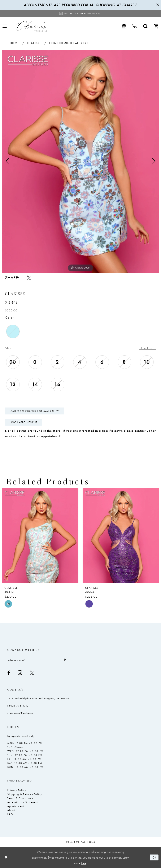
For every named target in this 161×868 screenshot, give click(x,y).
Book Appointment (24, 422)
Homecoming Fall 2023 (69, 43)
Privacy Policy (17, 790)
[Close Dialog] (6, 857)
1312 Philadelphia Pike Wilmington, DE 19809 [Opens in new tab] (38, 699)
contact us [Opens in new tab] (142, 431)
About (11, 810)
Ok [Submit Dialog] (154, 857)
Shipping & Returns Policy (25, 794)
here (84, 863)
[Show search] (145, 26)
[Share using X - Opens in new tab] (29, 278)
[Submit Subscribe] (65, 660)
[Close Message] (157, 5)
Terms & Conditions (20, 798)
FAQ (10, 814)
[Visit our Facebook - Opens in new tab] (9, 673)
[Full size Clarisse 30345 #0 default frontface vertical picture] (80, 161)
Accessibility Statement (23, 802)
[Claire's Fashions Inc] (32, 26)
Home (15, 43)
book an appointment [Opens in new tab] (44, 436)
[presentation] (40, 535)
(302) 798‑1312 (18, 706)
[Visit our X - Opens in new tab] (32, 673)
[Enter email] (37, 660)
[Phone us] (135, 26)
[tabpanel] (80, 161)
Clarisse (34, 43)
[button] (5, 26)
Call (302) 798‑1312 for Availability (35, 411)
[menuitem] (5, 26)
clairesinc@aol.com (20, 713)
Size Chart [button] (148, 348)
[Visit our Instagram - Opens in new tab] (20, 673)
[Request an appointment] (80, 13)
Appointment (16, 806)
